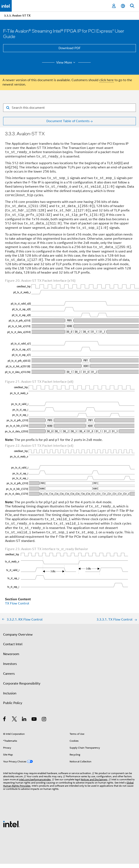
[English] (123, 6)
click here (106, 80)
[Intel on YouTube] (34, 720)
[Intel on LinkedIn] (24, 720)
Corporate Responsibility (22, 684)
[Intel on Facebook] (5, 720)
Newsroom (11, 654)
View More (66, 63)
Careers (9, 674)
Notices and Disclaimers (94, 779)
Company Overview (18, 635)
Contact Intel (13, 644)
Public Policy (13, 703)
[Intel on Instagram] (44, 720)
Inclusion (10, 693)
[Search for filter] (69, 108)
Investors (10, 664)
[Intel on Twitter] (15, 720)
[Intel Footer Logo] (11, 824)
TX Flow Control (17, 603)
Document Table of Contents (68, 121)
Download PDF (70, 48)
